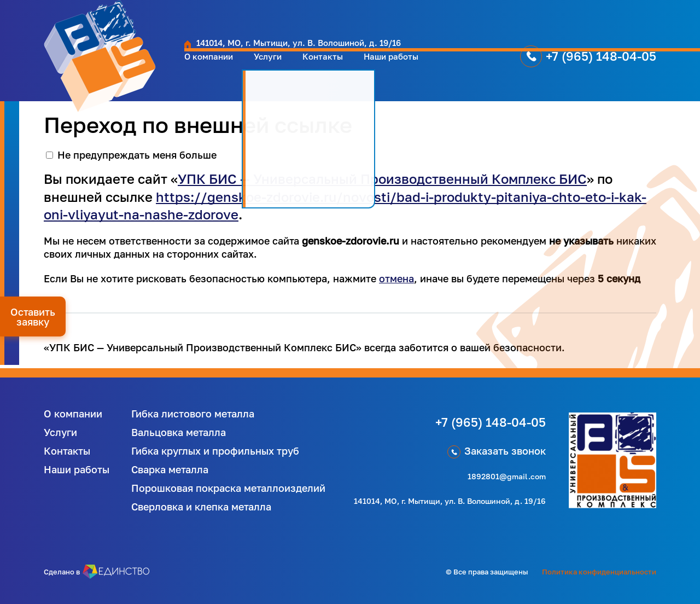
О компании (181, 67)
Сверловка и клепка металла (201, 507)
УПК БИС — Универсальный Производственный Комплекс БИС (382, 179)
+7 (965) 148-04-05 (570, 67)
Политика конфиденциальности (599, 572)
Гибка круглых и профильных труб (215, 451)
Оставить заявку (33, 317)
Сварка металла (170, 469)
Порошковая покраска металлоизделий (228, 488)
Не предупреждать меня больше (137, 155)
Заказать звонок (505, 451)
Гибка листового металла (193, 414)
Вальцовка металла (179, 432)
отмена (396, 278)
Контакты (308, 67)
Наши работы (385, 67)
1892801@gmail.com (507, 476)
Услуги (247, 67)
